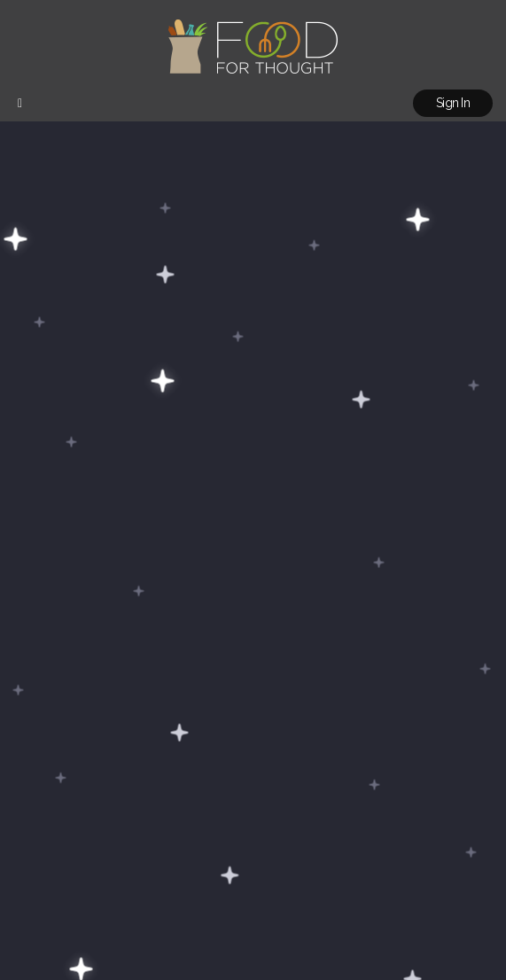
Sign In (453, 103)
